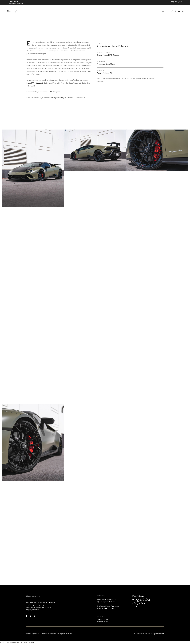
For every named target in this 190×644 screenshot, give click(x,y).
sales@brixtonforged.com (60, 98)
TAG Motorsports (54, 92)
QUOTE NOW (101, 617)
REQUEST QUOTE (177, 2)
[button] (33, 168)
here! (32, 642)
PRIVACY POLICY (102, 619)
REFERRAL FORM (103, 622)
